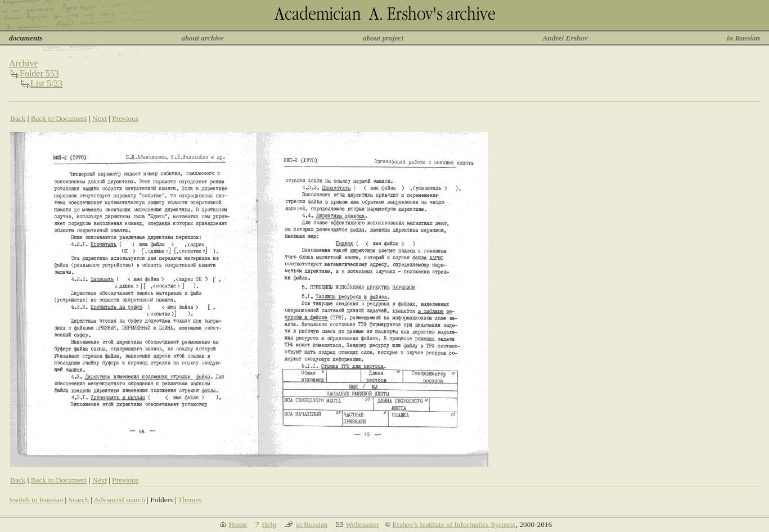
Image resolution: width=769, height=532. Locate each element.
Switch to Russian (36, 500)
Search (79, 500)
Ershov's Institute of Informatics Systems (454, 524)
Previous (125, 118)
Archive (24, 63)
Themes (190, 500)
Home (238, 524)
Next (100, 118)
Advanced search (119, 500)
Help (269, 524)
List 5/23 (46, 84)
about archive (203, 38)
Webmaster (362, 524)
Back (18, 118)
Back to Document (59, 118)
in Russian (743, 38)
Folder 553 (39, 73)
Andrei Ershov (565, 38)
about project (383, 38)
